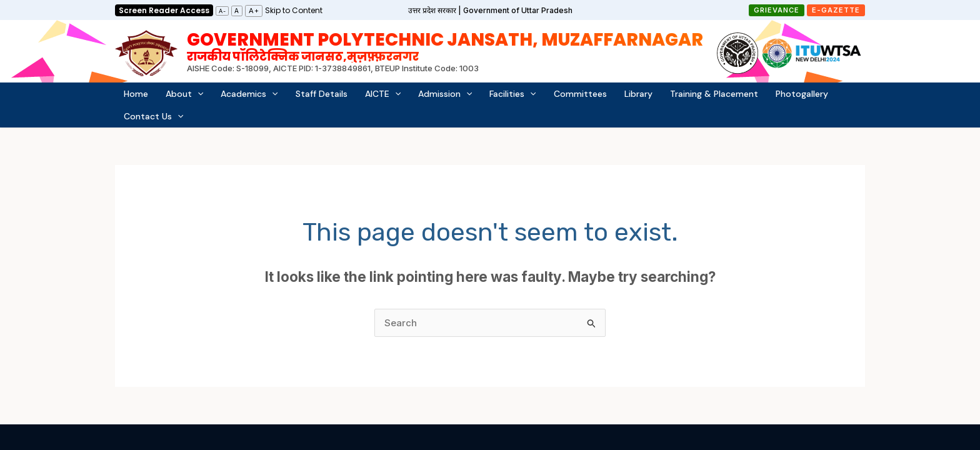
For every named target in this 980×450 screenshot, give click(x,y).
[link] (294, 10)
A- (222, 11)
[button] (777, 10)
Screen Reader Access (164, 10)
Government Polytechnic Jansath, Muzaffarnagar (445, 45)
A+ (254, 11)
